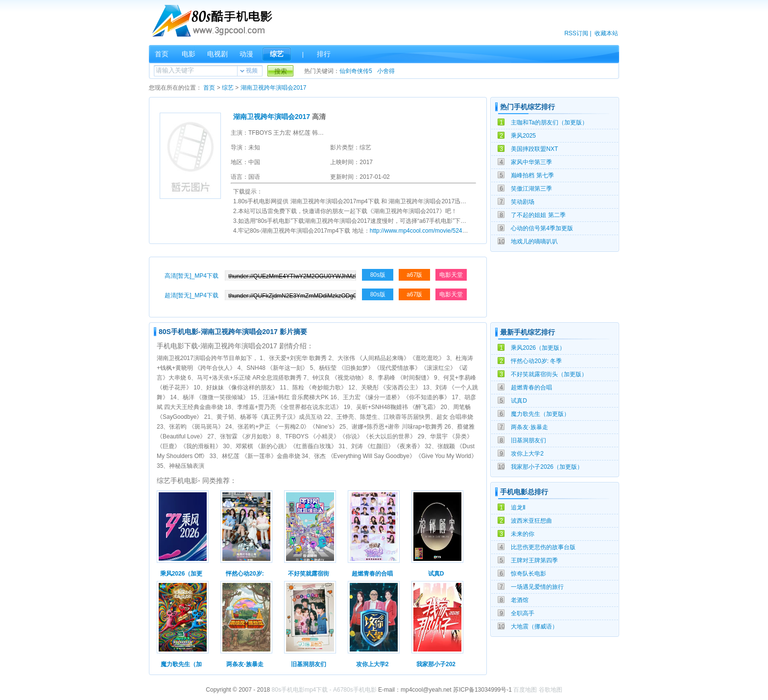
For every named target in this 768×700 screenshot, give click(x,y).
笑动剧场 (523, 202)
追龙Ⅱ (518, 507)
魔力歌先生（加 (181, 664)
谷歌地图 (551, 690)
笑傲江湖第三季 (531, 189)
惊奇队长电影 (528, 574)
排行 (324, 54)
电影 (189, 54)
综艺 (277, 54)
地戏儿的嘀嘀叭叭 (534, 241)
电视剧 (217, 54)
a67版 (414, 275)
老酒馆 (520, 600)
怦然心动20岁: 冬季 (536, 361)
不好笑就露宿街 (309, 574)
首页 (162, 54)
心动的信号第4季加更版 (542, 228)
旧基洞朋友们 (528, 440)
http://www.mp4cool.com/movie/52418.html (426, 231)
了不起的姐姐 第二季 (538, 215)
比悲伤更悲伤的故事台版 (543, 547)
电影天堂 (451, 275)
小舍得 (386, 71)
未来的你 (523, 534)
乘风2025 (523, 136)
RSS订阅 (576, 33)
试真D (519, 401)
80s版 (378, 275)
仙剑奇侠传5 (356, 71)
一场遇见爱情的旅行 (537, 587)
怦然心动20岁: (245, 574)
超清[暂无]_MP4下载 (192, 295)
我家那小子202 (436, 664)
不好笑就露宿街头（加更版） (549, 374)
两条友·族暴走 (529, 427)
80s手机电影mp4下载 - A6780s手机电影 (324, 690)
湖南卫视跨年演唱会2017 (274, 88)
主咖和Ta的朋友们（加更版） (549, 122)
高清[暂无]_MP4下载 (192, 276)
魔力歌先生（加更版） (540, 414)
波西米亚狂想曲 (531, 521)
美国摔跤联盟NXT (534, 149)
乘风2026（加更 (181, 574)
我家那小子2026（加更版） (547, 467)
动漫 (246, 54)
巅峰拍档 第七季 (532, 175)
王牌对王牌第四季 (534, 560)
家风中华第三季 (531, 162)
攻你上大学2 (527, 454)
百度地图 (525, 690)
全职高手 (523, 613)
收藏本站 (606, 33)
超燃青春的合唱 (531, 387)
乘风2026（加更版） (538, 348)
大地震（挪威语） (534, 627)
